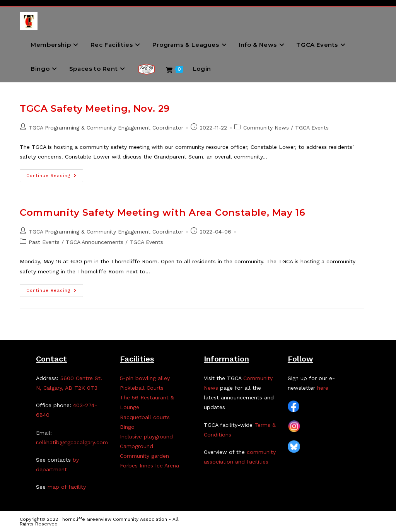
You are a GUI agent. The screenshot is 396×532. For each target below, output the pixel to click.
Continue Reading (55, 177)
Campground (137, 446)
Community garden (144, 456)
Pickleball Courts (142, 388)
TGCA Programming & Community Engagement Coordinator (106, 128)
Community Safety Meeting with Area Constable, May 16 (162, 212)
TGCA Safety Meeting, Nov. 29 (95, 108)
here (323, 388)
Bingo (127, 427)
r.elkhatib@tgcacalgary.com (72, 442)
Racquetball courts (145, 417)
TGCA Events (312, 128)
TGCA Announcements (95, 242)
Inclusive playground (146, 437)
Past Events (44, 242)
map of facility (67, 487)
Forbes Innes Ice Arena (149, 465)
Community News (266, 128)
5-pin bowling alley (145, 378)
